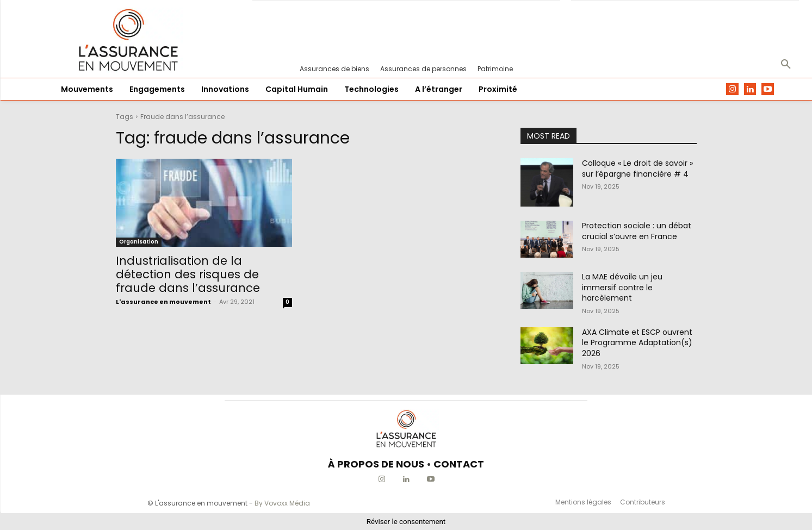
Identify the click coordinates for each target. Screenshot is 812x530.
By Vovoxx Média (282, 503)
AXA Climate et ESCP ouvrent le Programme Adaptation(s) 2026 (637, 343)
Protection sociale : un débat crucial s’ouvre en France (637, 231)
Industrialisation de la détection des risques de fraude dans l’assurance (188, 274)
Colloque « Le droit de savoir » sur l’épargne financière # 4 (637, 169)
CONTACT (459, 464)
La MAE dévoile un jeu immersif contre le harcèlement (622, 287)
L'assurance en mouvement (163, 302)
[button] (786, 65)
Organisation (139, 242)
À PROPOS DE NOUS (376, 464)
